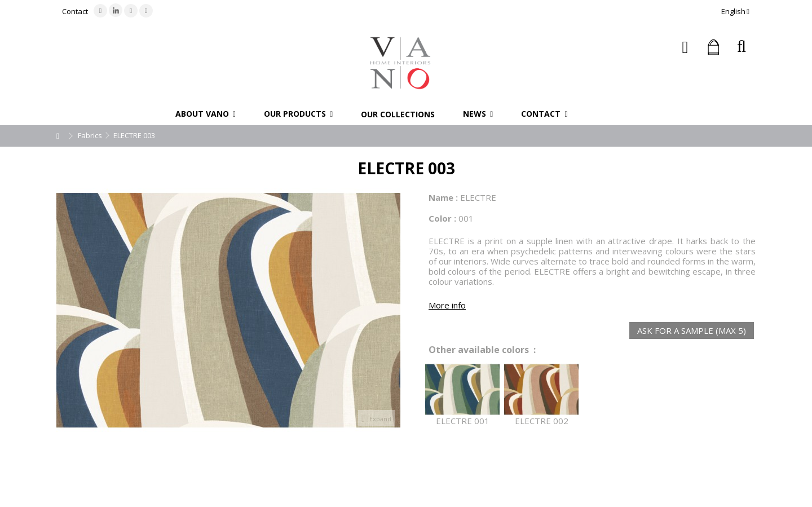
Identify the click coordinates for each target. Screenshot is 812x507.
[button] (206, 114)
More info (447, 305)
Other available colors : (482, 350)
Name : (443, 197)
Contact (75, 11)
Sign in (685, 47)
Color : (442, 218)
